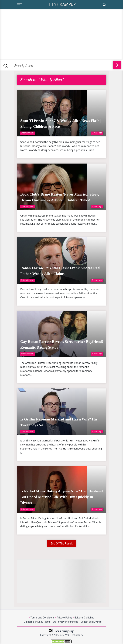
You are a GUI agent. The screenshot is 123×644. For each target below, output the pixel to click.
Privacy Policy (64, 618)
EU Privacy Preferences (66, 622)
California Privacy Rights (37, 622)
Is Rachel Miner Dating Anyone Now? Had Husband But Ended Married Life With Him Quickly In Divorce (61, 497)
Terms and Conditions (42, 618)
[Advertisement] (29, 34)
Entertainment (27, 133)
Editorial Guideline (84, 618)
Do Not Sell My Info (91, 622)
